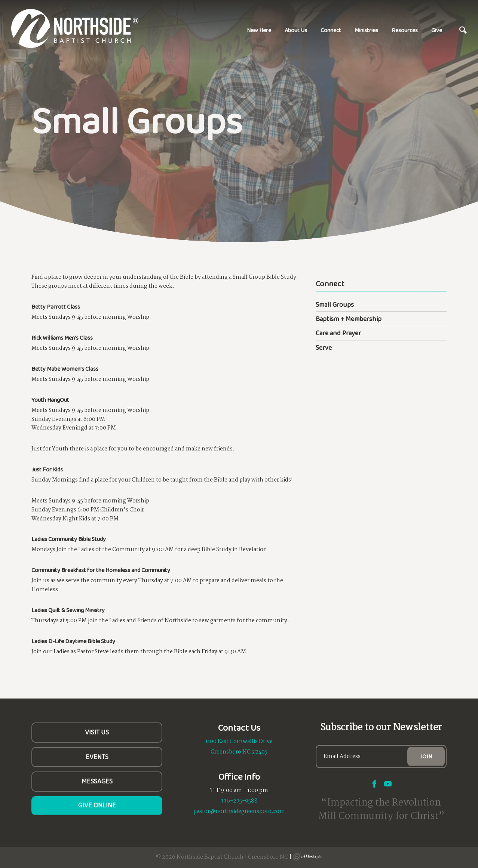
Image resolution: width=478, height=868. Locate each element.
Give (437, 30)
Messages (97, 781)
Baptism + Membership (349, 319)
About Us (296, 30)
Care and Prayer (338, 333)
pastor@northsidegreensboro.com (239, 812)
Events (97, 757)
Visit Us (97, 732)
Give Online (97, 805)
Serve (324, 348)
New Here (259, 30)
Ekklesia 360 (307, 857)
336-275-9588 (239, 801)
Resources (405, 30)
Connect (331, 30)
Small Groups (335, 305)
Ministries (366, 30)
